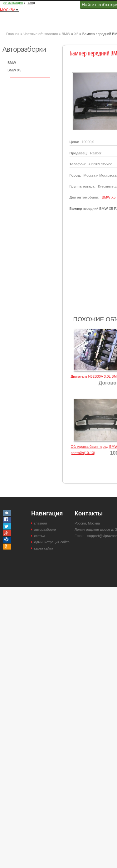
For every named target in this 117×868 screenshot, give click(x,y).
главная (41, 523)
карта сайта (44, 548)
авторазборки (45, 530)
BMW (66, 34)
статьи (40, 536)
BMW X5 (14, 70)
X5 (76, 34)
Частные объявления (41, 34)
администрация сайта (52, 542)
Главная (13, 34)
